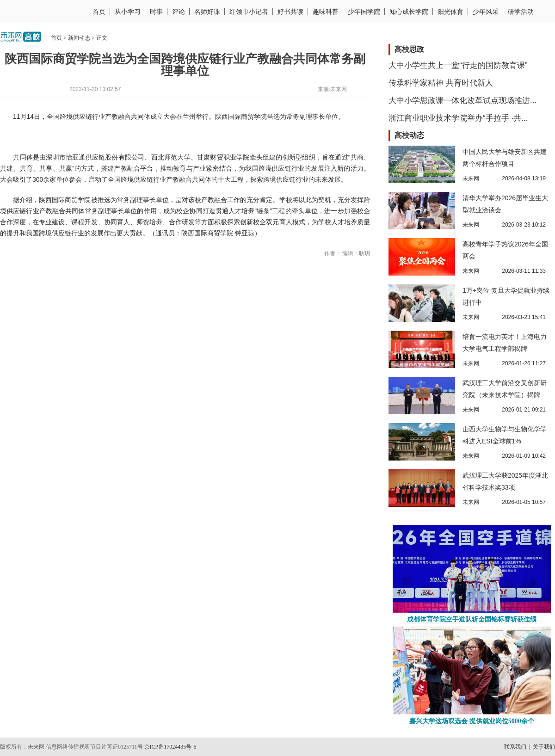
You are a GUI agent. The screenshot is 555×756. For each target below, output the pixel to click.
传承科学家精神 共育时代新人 (441, 83)
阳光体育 (450, 12)
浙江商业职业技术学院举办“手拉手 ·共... (458, 118)
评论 (179, 12)
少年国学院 (364, 12)
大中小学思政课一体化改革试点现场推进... (462, 101)
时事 (156, 12)
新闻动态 (79, 38)
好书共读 (290, 12)
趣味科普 (326, 12)
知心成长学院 (409, 12)
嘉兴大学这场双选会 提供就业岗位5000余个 (472, 721)
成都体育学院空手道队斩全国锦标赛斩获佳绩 (472, 619)
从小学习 (128, 12)
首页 (99, 12)
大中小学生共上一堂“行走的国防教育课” (458, 65)
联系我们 (515, 747)
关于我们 (544, 747)
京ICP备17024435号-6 (170, 747)
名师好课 (207, 12)
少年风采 (486, 12)
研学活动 (521, 12)
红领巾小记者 (249, 12)
